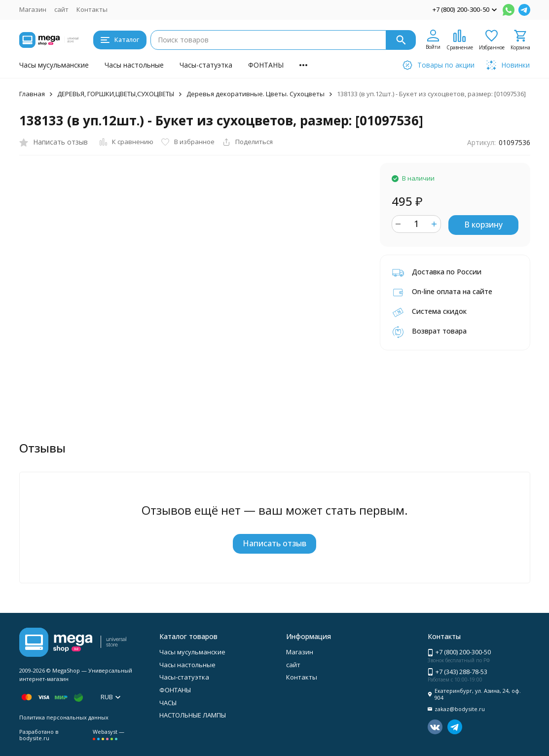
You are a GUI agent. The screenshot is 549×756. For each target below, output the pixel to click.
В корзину (483, 225)
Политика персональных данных (64, 717)
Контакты (92, 9)
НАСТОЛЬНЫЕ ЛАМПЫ (193, 715)
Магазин (33, 9)
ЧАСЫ (168, 703)
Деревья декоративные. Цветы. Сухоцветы (256, 94)
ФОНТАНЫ (266, 65)
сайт (61, 9)
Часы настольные (134, 65)
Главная (32, 94)
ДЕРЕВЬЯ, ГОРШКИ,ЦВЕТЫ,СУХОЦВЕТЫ (116, 94)
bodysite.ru (34, 738)
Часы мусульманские (54, 65)
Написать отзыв (274, 543)
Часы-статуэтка (206, 65)
